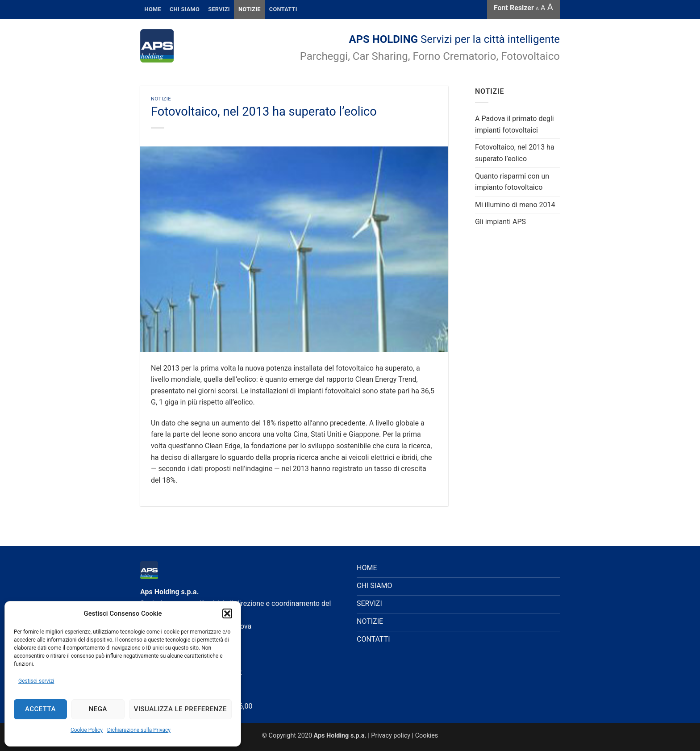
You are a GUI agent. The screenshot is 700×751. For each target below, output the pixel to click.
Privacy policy (391, 736)
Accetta (40, 709)
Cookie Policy (87, 730)
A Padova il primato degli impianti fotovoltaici (515, 124)
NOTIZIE (370, 621)
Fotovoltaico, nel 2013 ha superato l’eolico (515, 153)
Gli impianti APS (500, 222)
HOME (153, 9)
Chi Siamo (185, 9)
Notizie (250, 9)
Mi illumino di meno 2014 (515, 205)
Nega (98, 709)
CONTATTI (283, 9)
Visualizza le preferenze (180, 709)
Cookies (427, 736)
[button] (227, 613)
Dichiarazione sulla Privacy (139, 730)
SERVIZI (219, 9)
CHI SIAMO (375, 586)
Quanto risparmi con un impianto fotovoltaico (512, 182)
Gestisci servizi (36, 681)
